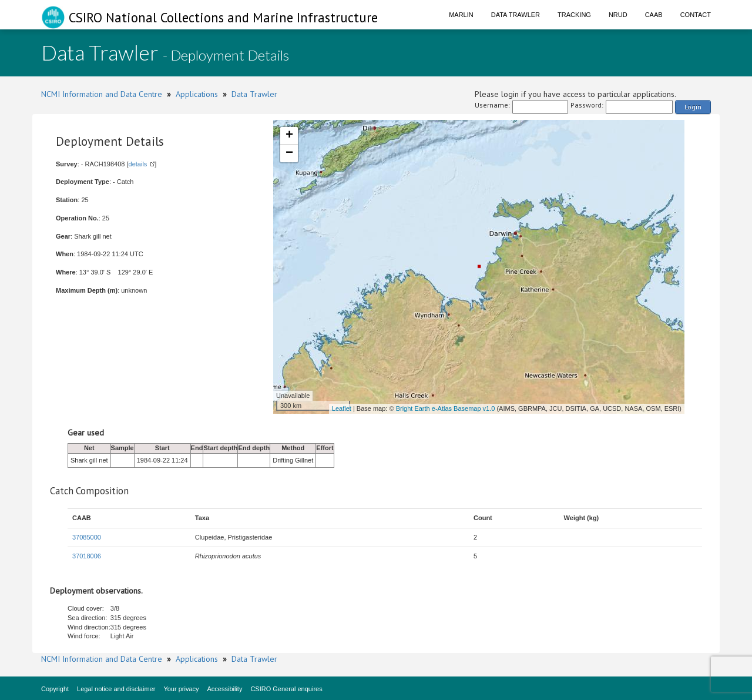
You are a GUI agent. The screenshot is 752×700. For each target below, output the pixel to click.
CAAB (654, 15)
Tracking (574, 15)
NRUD (618, 15)
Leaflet (342, 408)
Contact (696, 15)
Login (693, 107)
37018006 (87, 556)
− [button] (289, 153)
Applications (197, 94)
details (138, 164)
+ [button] (289, 136)
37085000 (87, 537)
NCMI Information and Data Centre (102, 94)
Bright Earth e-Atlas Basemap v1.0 (446, 408)
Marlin (461, 15)
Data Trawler (516, 15)
